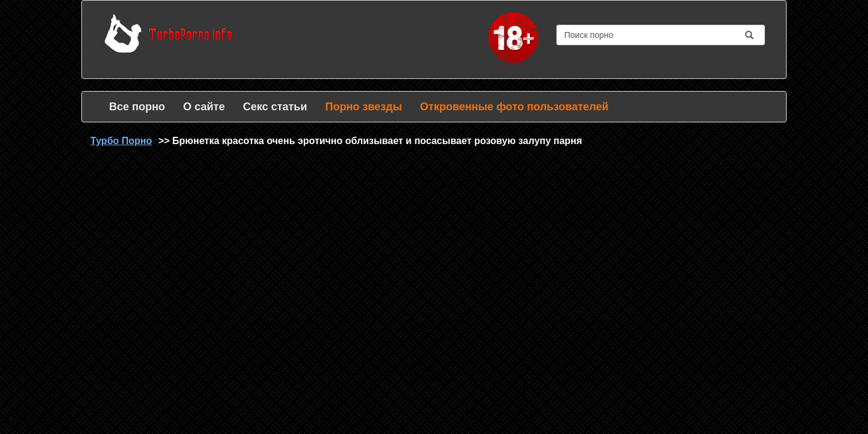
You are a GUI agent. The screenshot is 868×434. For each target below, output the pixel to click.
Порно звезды (363, 107)
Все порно (137, 107)
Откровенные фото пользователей (514, 107)
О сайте (204, 107)
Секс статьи (275, 107)
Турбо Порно (121, 141)
